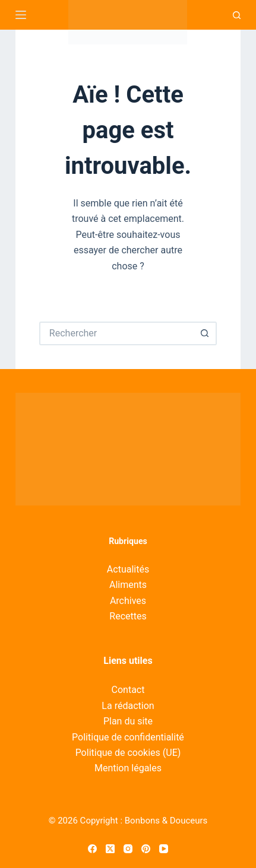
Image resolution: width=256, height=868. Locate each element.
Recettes (128, 616)
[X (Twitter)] (110, 849)
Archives (128, 601)
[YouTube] (164, 849)
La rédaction (128, 706)
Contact (128, 690)
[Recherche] (237, 15)
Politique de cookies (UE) (128, 753)
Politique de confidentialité (128, 737)
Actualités (128, 569)
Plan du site (128, 721)
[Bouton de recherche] (205, 333)
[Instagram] (128, 849)
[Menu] (21, 15)
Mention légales (128, 768)
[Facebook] (92, 849)
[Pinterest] (146, 849)
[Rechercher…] (116, 333)
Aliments (128, 585)
